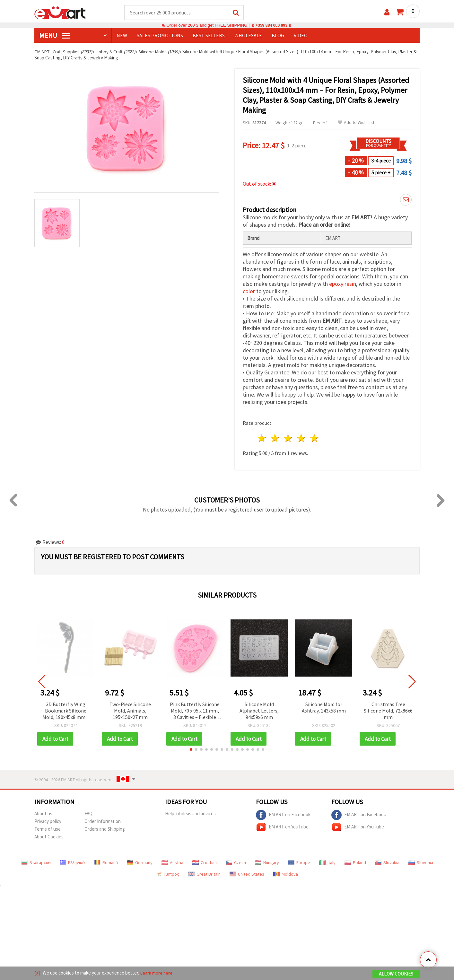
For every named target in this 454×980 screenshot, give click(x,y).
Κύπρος (168, 874)
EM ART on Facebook (283, 815)
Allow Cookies (396, 974)
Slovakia (387, 863)
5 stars (314, 438)
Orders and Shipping (105, 829)
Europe (299, 863)
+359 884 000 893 (271, 26)
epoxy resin (343, 284)
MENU (55, 36)
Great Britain (204, 874)
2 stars (275, 438)
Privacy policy (48, 822)
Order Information (103, 822)
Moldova (286, 874)
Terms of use (48, 829)
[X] (37, 973)
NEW (122, 36)
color (249, 291)
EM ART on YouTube (282, 827)
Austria (172, 863)
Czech (236, 863)
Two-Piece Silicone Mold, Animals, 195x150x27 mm (130, 711)
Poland (355, 863)
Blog (278, 36)
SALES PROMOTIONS (160, 36)
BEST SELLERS (209, 36)
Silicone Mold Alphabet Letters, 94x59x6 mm (259, 711)
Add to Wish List (356, 123)
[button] (191, 750)
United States (247, 874)
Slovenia (421, 863)
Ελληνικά (72, 863)
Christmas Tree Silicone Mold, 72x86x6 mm (388, 711)
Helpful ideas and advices (190, 814)
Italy (327, 863)
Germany (140, 863)
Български (36, 863)
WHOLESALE (248, 36)
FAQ (88, 814)
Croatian (205, 863)
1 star (262, 438)
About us (43, 814)
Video (301, 36)
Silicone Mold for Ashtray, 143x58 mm (324, 708)
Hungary (267, 863)
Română (106, 863)
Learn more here (157, 973)
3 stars (288, 438)
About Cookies (49, 837)
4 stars (301, 438)
